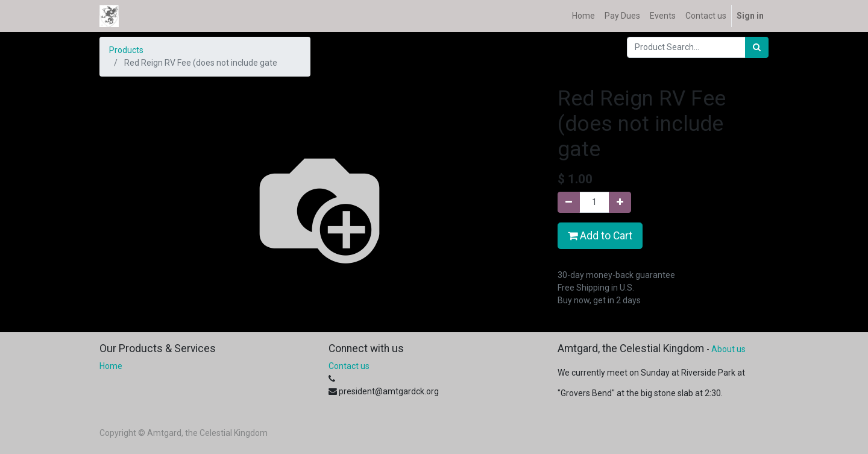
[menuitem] (583, 16)
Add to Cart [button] (600, 236)
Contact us (349, 366)
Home (111, 366)
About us (728, 349)
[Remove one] (569, 202)
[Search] (757, 47)
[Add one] (620, 202)
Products (126, 50)
